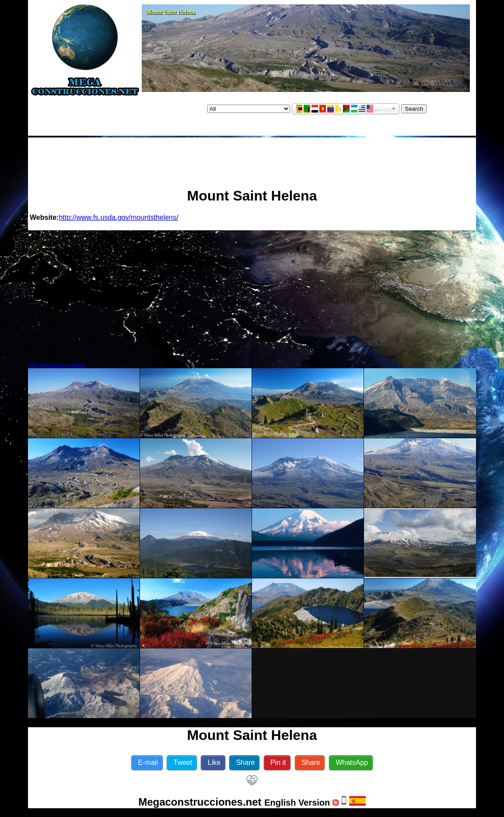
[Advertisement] (252, 159)
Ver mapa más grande (57, 365)
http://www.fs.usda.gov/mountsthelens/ (118, 217)
